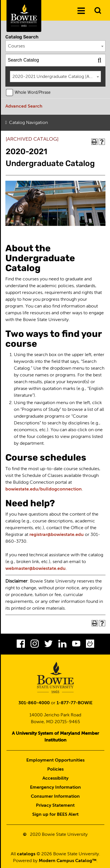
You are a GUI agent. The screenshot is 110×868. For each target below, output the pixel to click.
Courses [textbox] (16, 46)
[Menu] (81, 11)
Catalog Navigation (28, 123)
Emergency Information (55, 788)
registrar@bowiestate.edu (57, 535)
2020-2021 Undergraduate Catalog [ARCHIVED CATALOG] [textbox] (57, 77)
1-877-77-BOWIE (75, 703)
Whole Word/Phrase (33, 93)
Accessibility (55, 778)
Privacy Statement (55, 806)
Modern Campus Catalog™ (68, 861)
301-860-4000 (34, 703)
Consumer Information (55, 797)
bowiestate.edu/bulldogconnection (44, 489)
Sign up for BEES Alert (55, 815)
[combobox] (56, 46)
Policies (55, 769)
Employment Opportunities (55, 760)
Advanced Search (24, 106)
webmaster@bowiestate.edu (35, 569)
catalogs (26, 854)
